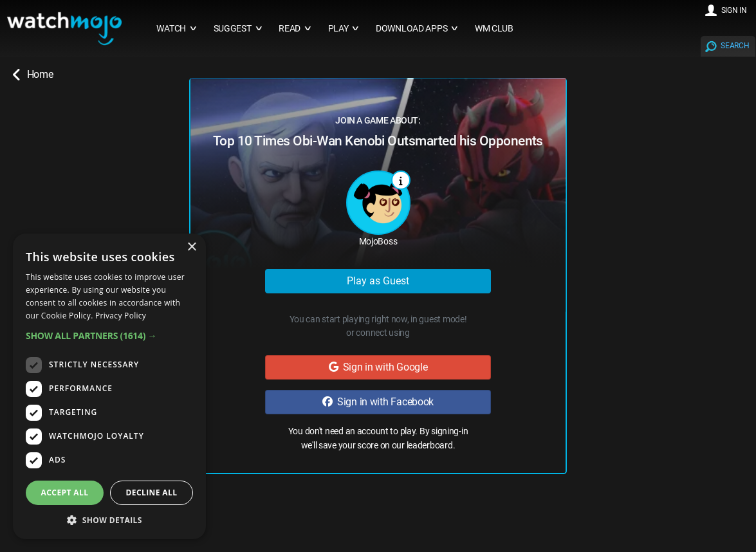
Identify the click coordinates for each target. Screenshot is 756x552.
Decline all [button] (152, 492)
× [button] (191, 247)
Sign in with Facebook (378, 402)
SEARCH (735, 46)
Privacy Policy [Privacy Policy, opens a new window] (121, 316)
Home (33, 75)
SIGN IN (734, 10)
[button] (109, 336)
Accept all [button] (65, 492)
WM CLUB (494, 29)
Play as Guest (378, 281)
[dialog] (109, 386)
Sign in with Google (378, 367)
